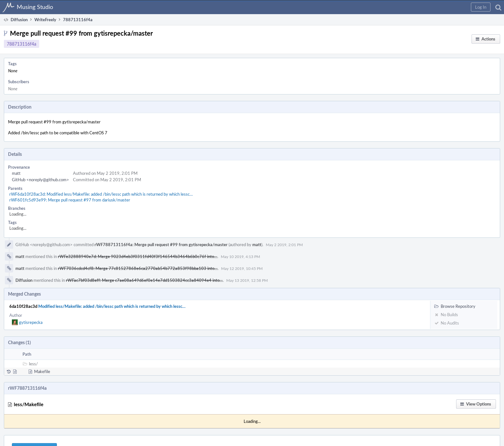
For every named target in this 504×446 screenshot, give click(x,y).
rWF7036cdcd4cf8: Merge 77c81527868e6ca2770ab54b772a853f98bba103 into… (138, 268)
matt (16, 173)
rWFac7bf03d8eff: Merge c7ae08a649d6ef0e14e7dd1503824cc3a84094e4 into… (144, 280)
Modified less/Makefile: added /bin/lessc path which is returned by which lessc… (112, 306)
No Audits (447, 323)
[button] (481, 7)
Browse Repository (455, 306)
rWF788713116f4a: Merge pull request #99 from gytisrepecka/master (161, 245)
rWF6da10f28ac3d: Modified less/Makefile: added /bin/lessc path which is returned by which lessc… (101, 194)
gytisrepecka (31, 322)
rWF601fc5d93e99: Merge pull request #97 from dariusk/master (70, 200)
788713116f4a (22, 44)
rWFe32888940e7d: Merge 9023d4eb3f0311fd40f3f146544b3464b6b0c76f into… (138, 256)
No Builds (446, 315)
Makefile (42, 371)
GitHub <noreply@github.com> (40, 180)
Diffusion (24, 280)
